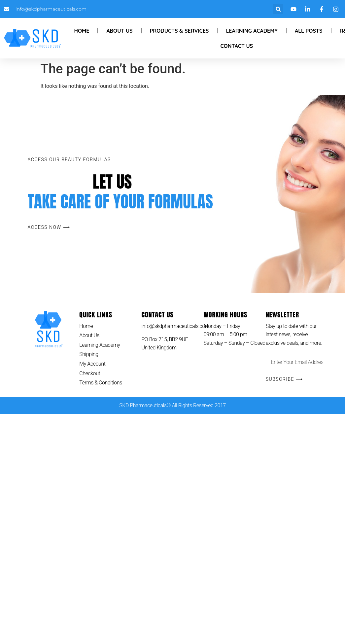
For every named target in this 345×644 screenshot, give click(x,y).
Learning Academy (252, 31)
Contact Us (237, 46)
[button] (278, 9)
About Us (119, 31)
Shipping (89, 354)
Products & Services (179, 31)
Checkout (90, 373)
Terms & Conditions (101, 383)
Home (82, 31)
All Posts (309, 31)
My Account (92, 364)
